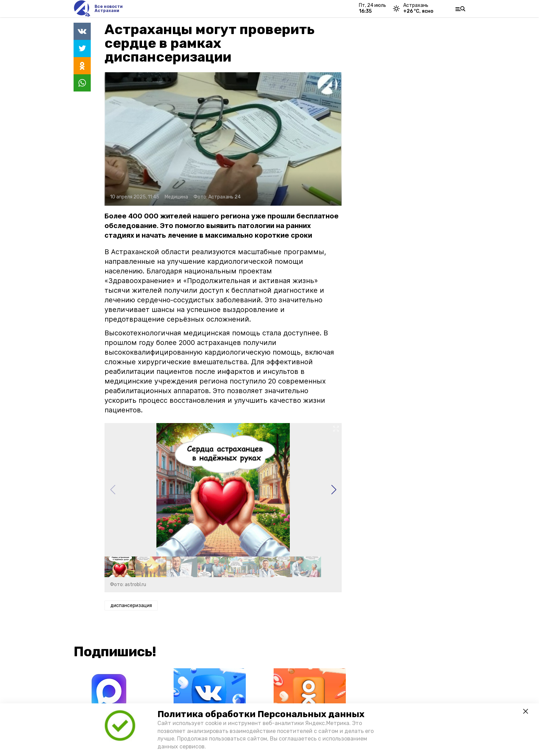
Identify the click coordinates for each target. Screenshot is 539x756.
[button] (334, 490)
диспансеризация (131, 606)
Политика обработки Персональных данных (261, 714)
